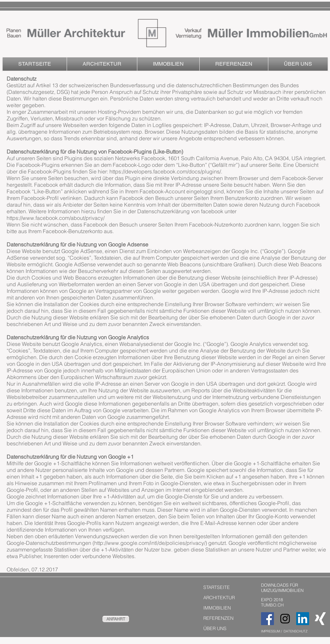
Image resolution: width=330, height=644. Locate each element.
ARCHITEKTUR (219, 598)
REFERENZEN (218, 618)
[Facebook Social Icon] (267, 619)
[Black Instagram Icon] (285, 619)
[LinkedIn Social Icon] (303, 619)
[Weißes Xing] (320, 619)
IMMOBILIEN (217, 608)
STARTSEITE (217, 587)
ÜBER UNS (215, 628)
